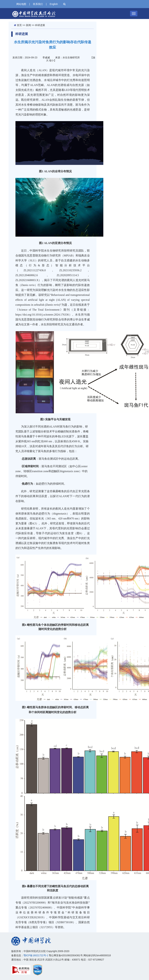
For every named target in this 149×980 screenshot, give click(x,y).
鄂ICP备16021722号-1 (36, 955)
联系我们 (38, 4)
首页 (19, 25)
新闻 (28, 25)
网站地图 (21, 4)
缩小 (51, 60)
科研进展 (40, 25)
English (54, 4)
